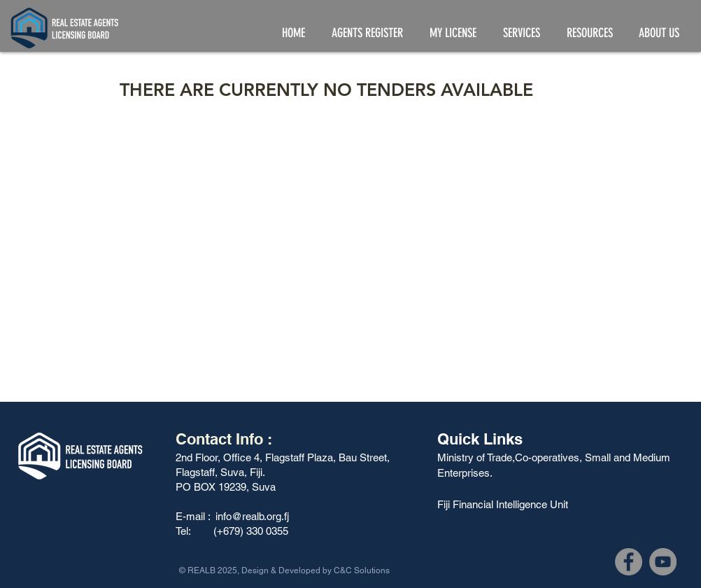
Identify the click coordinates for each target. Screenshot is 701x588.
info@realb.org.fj (252, 516)
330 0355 (269, 531)
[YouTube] (663, 562)
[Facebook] (629, 562)
